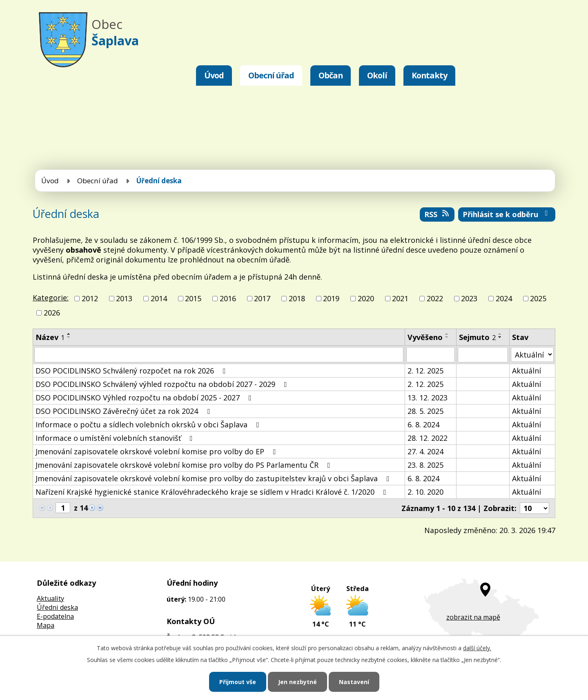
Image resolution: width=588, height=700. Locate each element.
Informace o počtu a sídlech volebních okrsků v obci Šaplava (149, 424)
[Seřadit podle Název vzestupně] (69, 334)
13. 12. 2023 (428, 398)
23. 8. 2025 (425, 465)
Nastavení (354, 682)
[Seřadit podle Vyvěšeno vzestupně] (447, 334)
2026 (52, 313)
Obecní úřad (271, 75)
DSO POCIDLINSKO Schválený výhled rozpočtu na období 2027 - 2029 (163, 384)
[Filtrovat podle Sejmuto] (483, 355)
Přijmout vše (238, 682)
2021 (400, 298)
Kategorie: (51, 298)
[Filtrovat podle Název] (219, 355)
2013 (124, 298)
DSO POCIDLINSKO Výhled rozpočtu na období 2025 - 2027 (145, 398)
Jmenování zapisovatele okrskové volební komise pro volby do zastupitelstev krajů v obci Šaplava (214, 478)
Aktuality (50, 598)
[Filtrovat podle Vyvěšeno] (431, 355)
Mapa (46, 625)
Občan (331, 75)
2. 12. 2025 (425, 371)
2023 (469, 298)
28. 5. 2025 (425, 411)
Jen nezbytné (297, 682)
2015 (193, 298)
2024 (504, 298)
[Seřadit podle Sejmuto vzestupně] (500, 334)
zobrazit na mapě (473, 617)
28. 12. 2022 (428, 438)
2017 (262, 298)
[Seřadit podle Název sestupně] (69, 337)
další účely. (477, 648)
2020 (366, 298)
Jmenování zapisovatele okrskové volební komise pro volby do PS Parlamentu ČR (185, 465)
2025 (538, 298)
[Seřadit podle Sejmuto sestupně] (500, 337)
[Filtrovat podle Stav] (532, 354)
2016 (228, 298)
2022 (435, 298)
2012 (90, 298)
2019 (331, 298)
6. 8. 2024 (423, 424)
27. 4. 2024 (425, 451)
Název (50, 337)
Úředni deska (57, 607)
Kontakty (429, 75)
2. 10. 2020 (425, 492)
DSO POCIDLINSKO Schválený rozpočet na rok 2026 (132, 371)
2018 (297, 298)
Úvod (214, 75)
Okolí (377, 75)
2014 (159, 298)
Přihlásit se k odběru (507, 214)
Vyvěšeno (425, 337)
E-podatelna (55, 616)
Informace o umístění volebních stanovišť (116, 438)
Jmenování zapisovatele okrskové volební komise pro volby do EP (157, 451)
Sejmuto (477, 337)
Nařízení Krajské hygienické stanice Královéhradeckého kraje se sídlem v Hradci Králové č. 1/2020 (213, 492)
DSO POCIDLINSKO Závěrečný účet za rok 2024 (124, 411)
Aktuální (527, 371)
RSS (437, 214)
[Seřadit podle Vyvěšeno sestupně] (447, 337)
